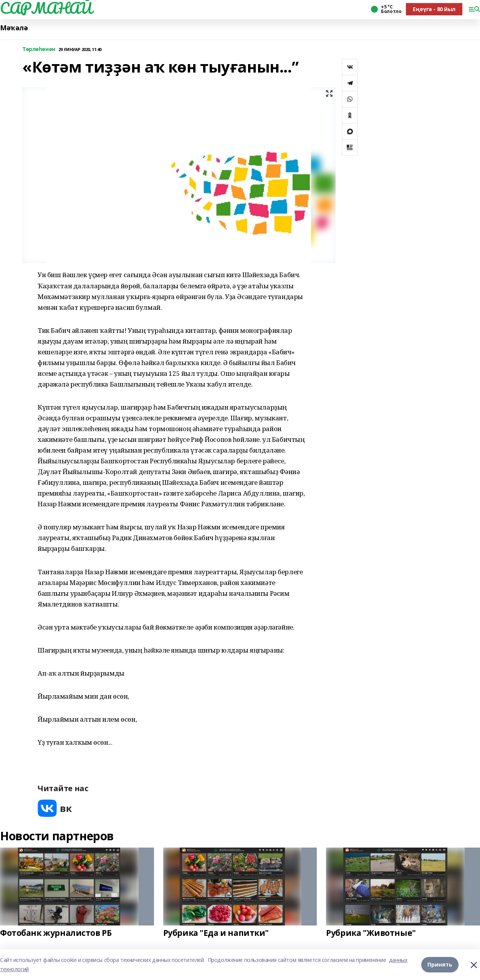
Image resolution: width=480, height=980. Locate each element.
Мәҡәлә (14, 28)
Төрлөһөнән (39, 49)
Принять (440, 964)
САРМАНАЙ (46, 8)
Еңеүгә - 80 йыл (434, 9)
